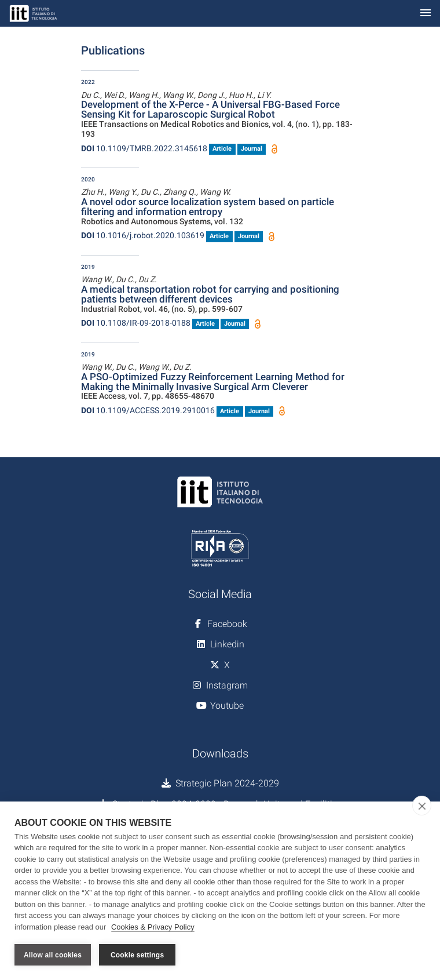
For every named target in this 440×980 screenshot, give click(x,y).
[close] (422, 806)
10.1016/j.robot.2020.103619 (143, 235)
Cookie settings (137, 955)
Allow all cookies (53, 955)
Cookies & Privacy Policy (153, 927)
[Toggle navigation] (426, 14)
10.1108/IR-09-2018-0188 (136, 323)
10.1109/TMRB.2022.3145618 (144, 148)
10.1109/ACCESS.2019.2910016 (148, 410)
